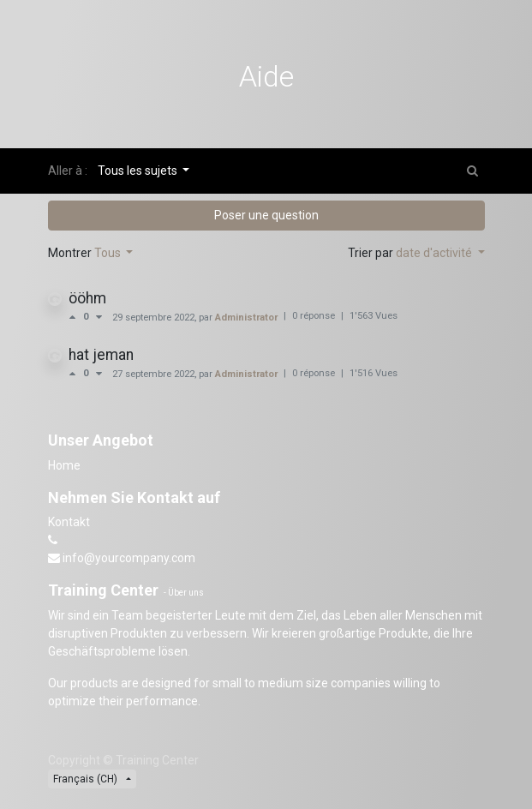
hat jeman (101, 355)
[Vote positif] (76, 317)
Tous (109, 253)
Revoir (216, 131)
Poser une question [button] (266, 215)
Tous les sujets (139, 171)
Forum (153, 131)
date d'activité (435, 253)
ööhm (87, 298)
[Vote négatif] (99, 317)
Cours (84, 131)
